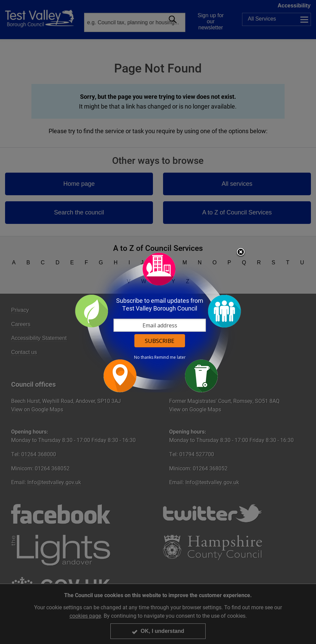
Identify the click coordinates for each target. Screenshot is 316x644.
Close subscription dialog (241, 253)
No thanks (144, 357)
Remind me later (170, 357)
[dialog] (158, 322)
